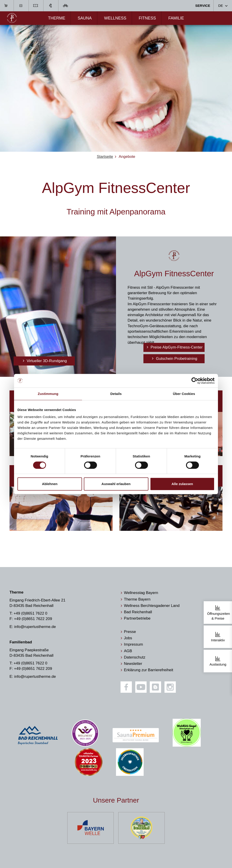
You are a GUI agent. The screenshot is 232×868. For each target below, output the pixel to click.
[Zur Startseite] (12, 18)
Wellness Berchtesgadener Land (152, 606)
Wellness (115, 18)
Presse (130, 632)
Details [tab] (116, 394)
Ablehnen (50, 484)
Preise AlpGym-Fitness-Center (176, 347)
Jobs (128, 638)
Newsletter (133, 664)
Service (203, 6)
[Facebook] (126, 687)
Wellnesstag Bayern (141, 593)
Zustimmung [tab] (48, 394)
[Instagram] (170, 687)
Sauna (85, 18)
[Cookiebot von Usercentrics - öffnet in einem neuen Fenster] (195, 381)
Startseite (105, 157)
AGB (128, 651)
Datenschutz (135, 657)
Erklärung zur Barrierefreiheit (149, 670)
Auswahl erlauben (116, 484)
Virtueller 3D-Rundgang (46, 361)
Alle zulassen (182, 484)
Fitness (147, 18)
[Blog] (155, 687)
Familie (176, 18)
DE (221, 6)
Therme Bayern (137, 599)
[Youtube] (141, 687)
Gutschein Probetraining (176, 359)
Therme (57, 18)
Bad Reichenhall (138, 612)
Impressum (133, 644)
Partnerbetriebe (137, 618)
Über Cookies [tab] (184, 394)
